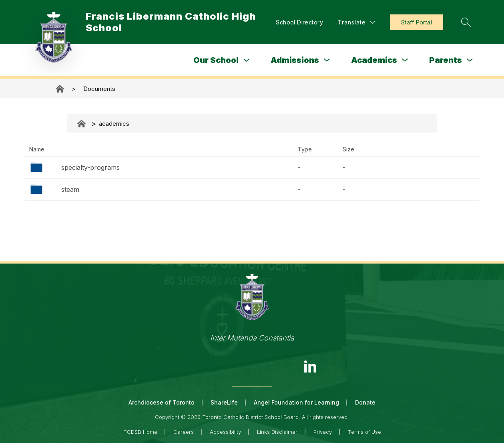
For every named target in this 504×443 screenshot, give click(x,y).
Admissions (295, 60)
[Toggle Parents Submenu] (470, 60)
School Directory (299, 22)
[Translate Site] (356, 22)
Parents (446, 60)
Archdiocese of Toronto (162, 402)
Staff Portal (417, 22)
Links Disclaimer (277, 432)
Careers (184, 432)
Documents (99, 89)
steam (70, 189)
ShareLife (224, 402)
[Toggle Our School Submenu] (247, 60)
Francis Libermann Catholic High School (60, 89)
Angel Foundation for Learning (296, 402)
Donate (365, 402)
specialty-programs (90, 167)
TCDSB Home (140, 432)
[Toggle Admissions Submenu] (327, 60)
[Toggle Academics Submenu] (405, 60)
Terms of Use (364, 432)
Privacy (323, 432)
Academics (374, 60)
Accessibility (225, 432)
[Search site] (466, 22)
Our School (216, 60)
